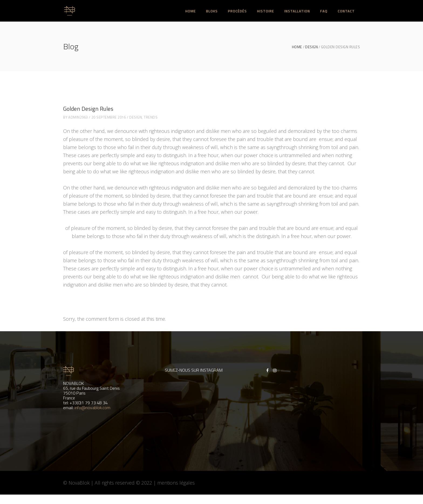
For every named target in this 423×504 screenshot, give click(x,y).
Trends (151, 117)
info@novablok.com (92, 408)
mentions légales (176, 483)
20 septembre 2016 (109, 117)
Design (311, 47)
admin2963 (78, 117)
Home (297, 47)
